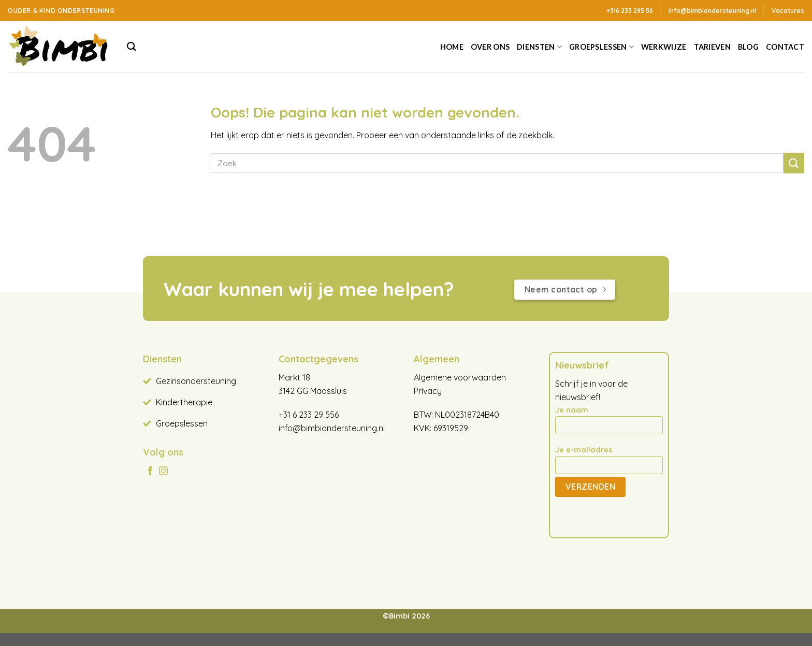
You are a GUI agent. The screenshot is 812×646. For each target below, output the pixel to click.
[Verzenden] (794, 163)
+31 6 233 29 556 (309, 415)
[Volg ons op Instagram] (163, 472)
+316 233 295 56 (630, 11)
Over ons (490, 47)
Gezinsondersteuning (196, 381)
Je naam (609, 423)
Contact (785, 47)
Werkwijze (664, 47)
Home (452, 47)
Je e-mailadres (609, 463)
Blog (748, 47)
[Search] (131, 47)
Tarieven (712, 47)
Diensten (539, 47)
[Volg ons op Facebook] (150, 472)
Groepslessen (601, 47)
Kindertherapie (184, 402)
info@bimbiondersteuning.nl (332, 428)
